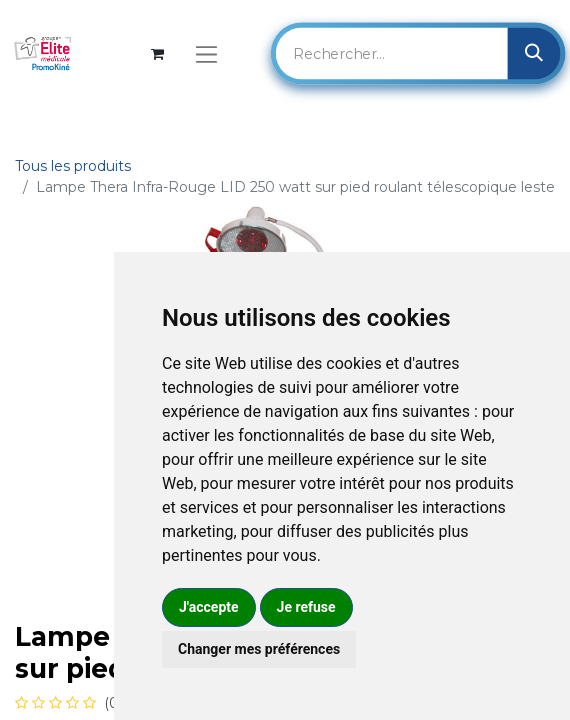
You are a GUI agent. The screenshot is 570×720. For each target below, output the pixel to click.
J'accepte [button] (209, 607)
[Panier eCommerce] (157, 53)
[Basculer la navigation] (206, 53)
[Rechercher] (533, 53)
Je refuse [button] (306, 607)
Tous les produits (73, 166)
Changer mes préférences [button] (259, 649)
